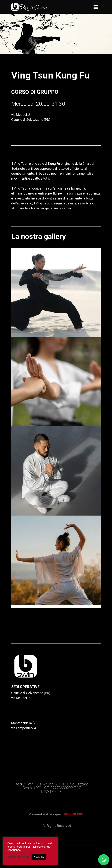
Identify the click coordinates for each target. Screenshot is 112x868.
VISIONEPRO (74, 814)
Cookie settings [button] (19, 857)
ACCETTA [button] (39, 857)
